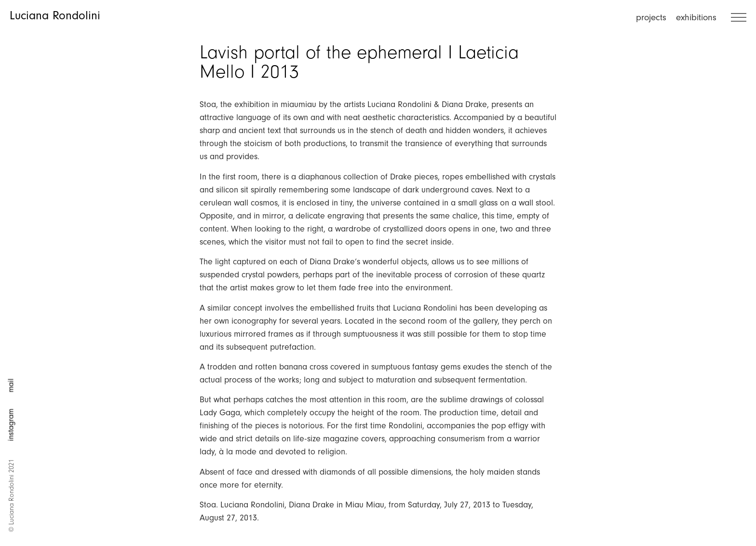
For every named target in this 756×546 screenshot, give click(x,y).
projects (651, 17)
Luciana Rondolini (55, 15)
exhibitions (696, 17)
